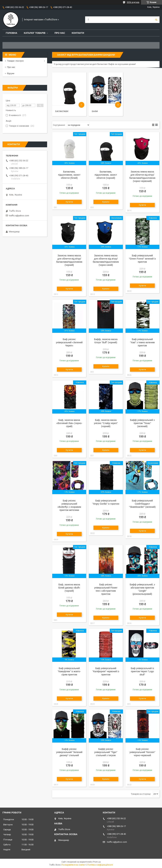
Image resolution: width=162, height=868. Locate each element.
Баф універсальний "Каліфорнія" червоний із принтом (106, 671)
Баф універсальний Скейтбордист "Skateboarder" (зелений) (142, 504)
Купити (69, 202)
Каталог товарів (35, 33)
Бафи (95, 111)
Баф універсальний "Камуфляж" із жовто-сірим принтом (69, 671)
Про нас (60, 33)
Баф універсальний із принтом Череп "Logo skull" (142, 671)
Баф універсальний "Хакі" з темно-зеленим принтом (142, 342)
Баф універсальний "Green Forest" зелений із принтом (142, 259)
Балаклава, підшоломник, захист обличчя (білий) (69, 175)
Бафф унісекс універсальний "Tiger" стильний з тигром (106, 752)
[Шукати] (156, 20)
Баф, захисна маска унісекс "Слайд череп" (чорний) (106, 423)
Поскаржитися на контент (74, 865)
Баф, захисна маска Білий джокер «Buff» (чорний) (69, 588)
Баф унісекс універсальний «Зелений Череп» (69, 342)
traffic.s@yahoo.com (19, 216)
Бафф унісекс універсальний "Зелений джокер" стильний (69, 752)
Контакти (78, 33)
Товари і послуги (15, 61)
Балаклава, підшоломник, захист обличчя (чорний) (106, 175)
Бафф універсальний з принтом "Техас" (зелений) (142, 423)
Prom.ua (97, 862)
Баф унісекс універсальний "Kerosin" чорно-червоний (142, 752)
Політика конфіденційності (100, 865)
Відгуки (11, 73)
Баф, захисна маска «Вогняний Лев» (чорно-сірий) (69, 423)
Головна (11, 33)
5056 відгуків (133, 2)
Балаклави (62, 111)
